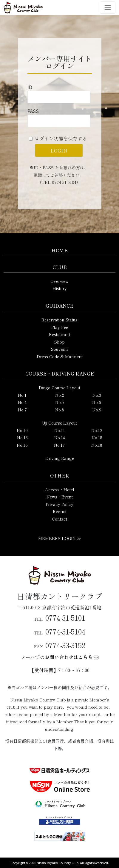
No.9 (97, 410)
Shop (59, 342)
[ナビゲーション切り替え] (108, 7)
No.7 (22, 410)
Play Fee (60, 327)
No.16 (22, 445)
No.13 (22, 437)
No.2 (60, 395)
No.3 (97, 395)
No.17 (59, 445)
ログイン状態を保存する (61, 138)
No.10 (22, 430)
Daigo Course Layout (59, 388)
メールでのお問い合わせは (60, 657)
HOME (59, 250)
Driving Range (60, 458)
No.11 (60, 430)
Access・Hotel (60, 489)
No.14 (60, 437)
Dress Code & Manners (60, 356)
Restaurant (59, 334)
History (60, 288)
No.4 (22, 402)
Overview (59, 281)
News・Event (60, 497)
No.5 (59, 402)
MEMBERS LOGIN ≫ (60, 538)
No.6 (97, 402)
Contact (59, 519)
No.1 (22, 395)
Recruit (60, 511)
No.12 (97, 430)
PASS (33, 111)
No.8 (60, 410)
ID (30, 87)
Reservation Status (59, 320)
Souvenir (60, 349)
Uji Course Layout (59, 423)
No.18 (97, 445)
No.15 (97, 437)
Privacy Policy (59, 504)
